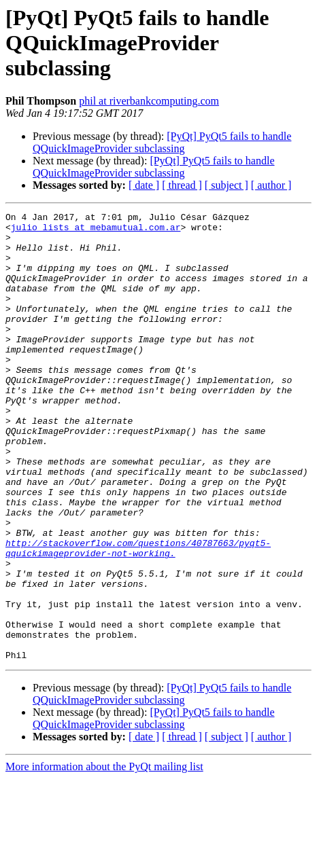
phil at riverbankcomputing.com (149, 101)
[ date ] (144, 185)
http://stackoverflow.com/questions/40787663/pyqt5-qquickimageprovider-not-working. (138, 616)
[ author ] (271, 185)
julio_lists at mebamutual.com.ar (96, 231)
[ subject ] (227, 185)
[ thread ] (182, 185)
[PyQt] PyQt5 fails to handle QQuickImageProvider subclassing (162, 142)
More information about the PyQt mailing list (104, 856)
